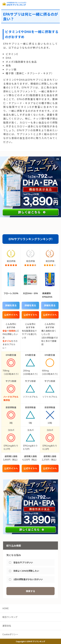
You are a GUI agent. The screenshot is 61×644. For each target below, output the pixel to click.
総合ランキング (10, 617)
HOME (6, 608)
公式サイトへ (11, 315)
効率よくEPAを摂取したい (26, 571)
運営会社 (7, 626)
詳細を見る (11, 305)
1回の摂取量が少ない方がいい (28, 579)
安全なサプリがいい (23, 562)
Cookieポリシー (10, 634)
